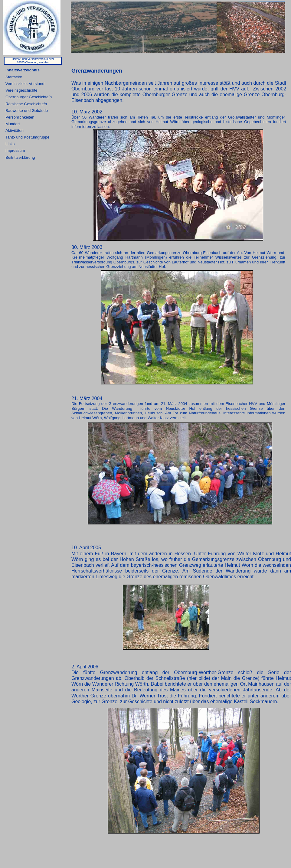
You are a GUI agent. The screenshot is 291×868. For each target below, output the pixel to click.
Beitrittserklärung (20, 157)
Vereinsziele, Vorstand (25, 84)
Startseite (14, 77)
